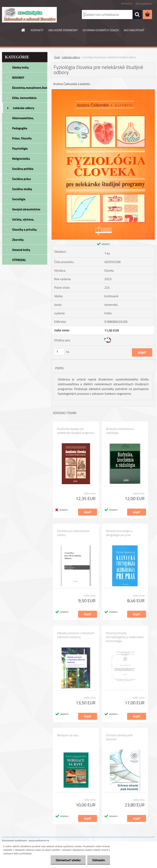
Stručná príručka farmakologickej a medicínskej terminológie (125, 637)
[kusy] (59, 352)
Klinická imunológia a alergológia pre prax (119, 533)
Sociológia (19, 199)
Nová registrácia (144, 3)
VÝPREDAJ (19, 260)
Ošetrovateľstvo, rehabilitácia (23, 119)
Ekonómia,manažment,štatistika (30, 88)
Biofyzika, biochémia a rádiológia (120, 431)
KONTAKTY (37, 30)
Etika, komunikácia (24, 98)
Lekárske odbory (24, 108)
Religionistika (21, 159)
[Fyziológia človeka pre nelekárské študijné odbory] (103, 91)
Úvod (57, 57)
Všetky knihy (20, 67)
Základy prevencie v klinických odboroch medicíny (76, 635)
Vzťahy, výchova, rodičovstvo (23, 221)
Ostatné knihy (21, 250)
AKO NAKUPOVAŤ (134, 30)
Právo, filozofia (22, 138)
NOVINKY (18, 78)
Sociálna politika (23, 169)
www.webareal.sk (39, 840)
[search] (137, 15)
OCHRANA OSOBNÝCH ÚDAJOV (101, 30)
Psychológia (20, 149)
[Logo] (29, 15)
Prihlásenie (127, 3)
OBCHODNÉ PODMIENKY (63, 30)
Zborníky (18, 240)
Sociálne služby (22, 189)
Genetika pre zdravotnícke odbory (73, 533)
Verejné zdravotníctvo (26, 209)
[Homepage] (23, 30)
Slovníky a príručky (24, 230)
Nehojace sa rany (68, 735)
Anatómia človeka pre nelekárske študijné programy (76, 431)
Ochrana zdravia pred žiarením (119, 737)
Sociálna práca (21, 179)
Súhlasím (99, 860)
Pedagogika (20, 128)
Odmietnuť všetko (68, 860)
